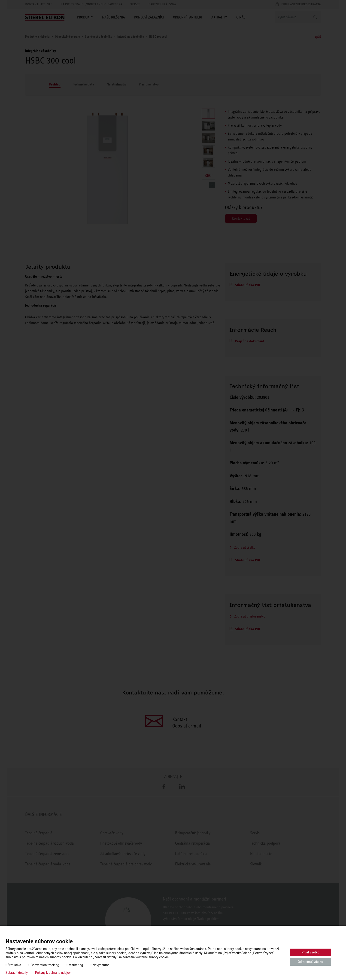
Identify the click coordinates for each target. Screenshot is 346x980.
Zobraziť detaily (17, 973)
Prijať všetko (310, 952)
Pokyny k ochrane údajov (53, 973)
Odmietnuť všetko (310, 962)
